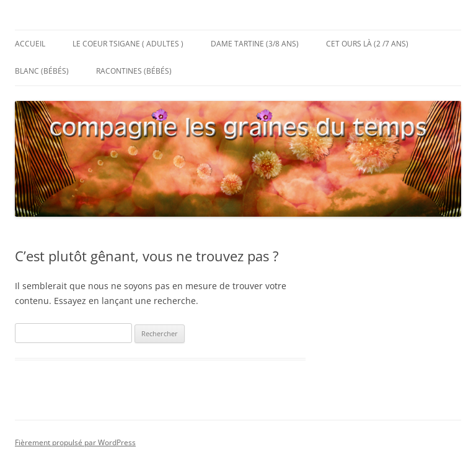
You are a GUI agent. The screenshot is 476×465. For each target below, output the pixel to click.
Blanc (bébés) (42, 71)
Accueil (30, 44)
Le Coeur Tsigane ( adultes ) (128, 44)
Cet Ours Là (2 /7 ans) (367, 44)
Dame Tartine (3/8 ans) (255, 44)
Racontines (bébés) (134, 71)
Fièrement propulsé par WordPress (75, 442)
